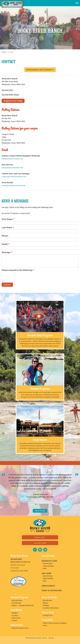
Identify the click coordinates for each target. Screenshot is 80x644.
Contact (14, 620)
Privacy (45, 638)
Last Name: (8, 227)
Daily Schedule (48, 578)
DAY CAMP (46, 573)
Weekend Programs (40, 389)
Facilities (15, 613)
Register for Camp (13, 101)
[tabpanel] (40, 486)
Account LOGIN (40, 543)
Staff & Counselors (52, 590)
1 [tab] (36, 504)
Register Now (40, 537)
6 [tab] (44, 504)
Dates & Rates (48, 564)
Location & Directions (51, 608)
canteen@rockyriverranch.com (14, 177)
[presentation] (17, 276)
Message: (7, 252)
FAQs (45, 569)
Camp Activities (48, 566)
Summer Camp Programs (40, 335)
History (45, 603)
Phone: (5, 236)
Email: (6, 244)
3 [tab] (39, 504)
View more (40, 511)
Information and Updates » (40, 70)
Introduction (47, 600)
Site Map (51, 638)
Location (15, 615)
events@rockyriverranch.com (13, 185)
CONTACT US (48, 615)
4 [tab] (41, 504)
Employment (48, 586)
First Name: (8, 219)
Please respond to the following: (18, 270)
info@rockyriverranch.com (12, 159)
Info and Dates (17, 600)
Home (4, 52)
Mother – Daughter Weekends (23, 605)
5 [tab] (42, 504)
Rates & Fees (16, 618)
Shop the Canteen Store (20, 628)
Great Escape (16, 603)
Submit (7, 285)
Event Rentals (40, 440)
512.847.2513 (16, 559)
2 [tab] (37, 504)
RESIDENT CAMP (49, 561)
